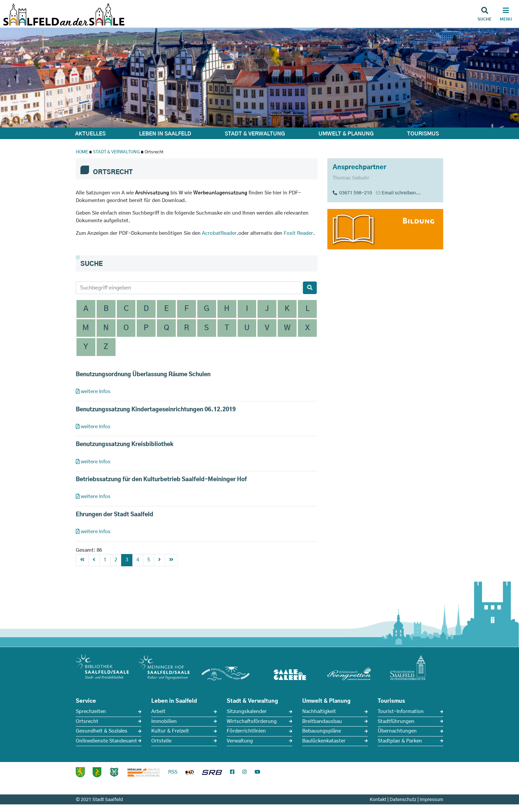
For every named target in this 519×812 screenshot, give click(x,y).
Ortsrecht (87, 721)
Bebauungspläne (322, 731)
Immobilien (164, 721)
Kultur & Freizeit (170, 731)
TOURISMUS (423, 134)
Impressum (431, 800)
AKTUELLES (90, 134)
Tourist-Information (401, 711)
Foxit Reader (298, 233)
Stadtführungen (396, 721)
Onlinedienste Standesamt (106, 741)
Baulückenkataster (324, 741)
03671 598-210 (352, 193)
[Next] (160, 560)
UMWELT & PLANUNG (346, 134)
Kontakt (378, 800)
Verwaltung (240, 741)
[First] (82, 560)
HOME (82, 152)
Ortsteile (161, 741)
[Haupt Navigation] (506, 15)
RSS (173, 772)
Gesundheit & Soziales (102, 731)
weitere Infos (93, 392)
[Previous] (94, 560)
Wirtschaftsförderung (252, 721)
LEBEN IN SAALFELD (165, 134)
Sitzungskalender (247, 711)
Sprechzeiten (91, 711)
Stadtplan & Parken (400, 741)
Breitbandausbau (322, 721)
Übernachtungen (397, 731)
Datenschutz (403, 800)
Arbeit (158, 711)
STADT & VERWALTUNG (255, 134)
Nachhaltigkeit (319, 711)
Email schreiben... (401, 193)
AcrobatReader (219, 233)
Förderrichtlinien (246, 731)
